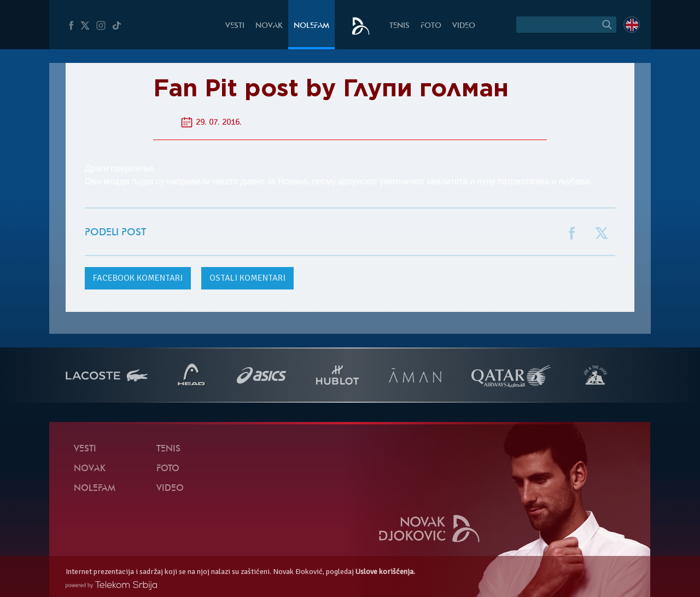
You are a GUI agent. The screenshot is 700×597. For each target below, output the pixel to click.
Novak (269, 26)
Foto (431, 26)
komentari (138, 278)
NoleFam (311, 26)
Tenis (399, 26)
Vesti (235, 26)
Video (464, 26)
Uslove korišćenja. (385, 572)
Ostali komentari (247, 278)
